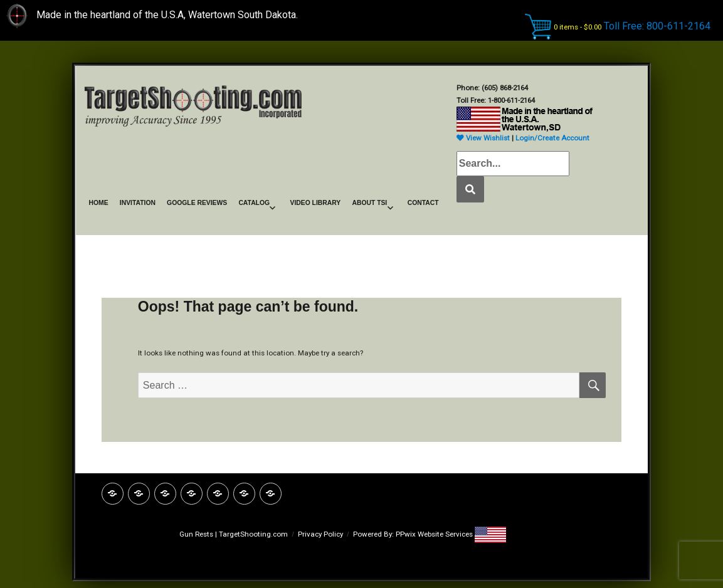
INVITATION (138, 203)
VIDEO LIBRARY (315, 203)
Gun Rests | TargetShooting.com (234, 534)
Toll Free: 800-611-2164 (657, 26)
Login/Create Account (552, 138)
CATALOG (254, 203)
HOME (99, 203)
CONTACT (423, 203)
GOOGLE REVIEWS (197, 203)
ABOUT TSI (369, 203)
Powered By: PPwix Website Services (414, 534)
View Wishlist (483, 138)
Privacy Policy (320, 534)
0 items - (578, 27)
